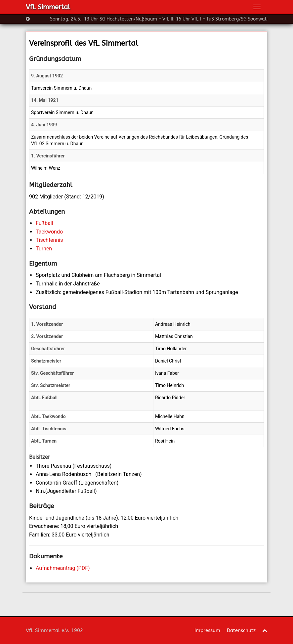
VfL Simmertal (48, 7)
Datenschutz (241, 630)
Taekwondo (49, 232)
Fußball (44, 223)
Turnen (44, 249)
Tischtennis (49, 240)
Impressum (207, 630)
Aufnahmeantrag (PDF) (63, 568)
